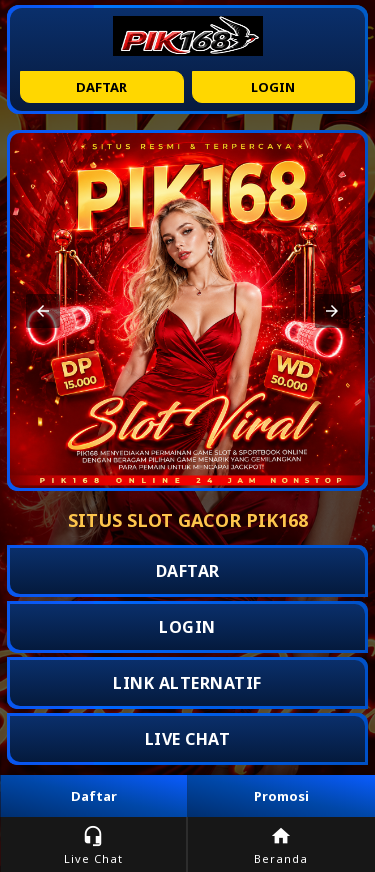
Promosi (281, 796)
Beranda (281, 845)
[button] (43, 311)
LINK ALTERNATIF (187, 683)
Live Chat (93, 845)
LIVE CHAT (188, 739)
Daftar (101, 87)
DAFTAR (188, 571)
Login (273, 87)
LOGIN (187, 627)
